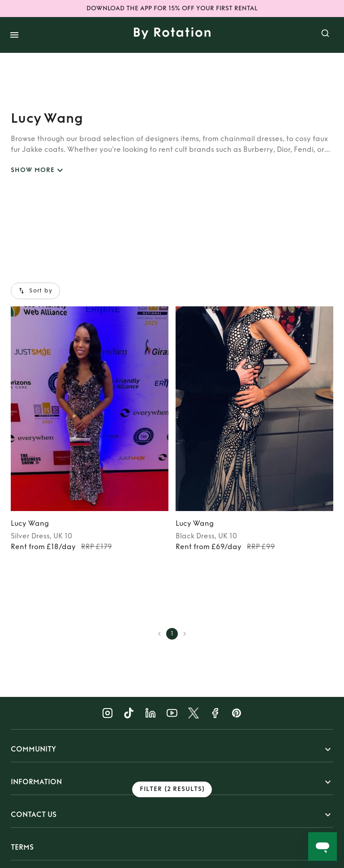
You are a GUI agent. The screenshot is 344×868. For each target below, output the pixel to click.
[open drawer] (14, 35)
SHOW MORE (38, 170)
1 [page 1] (172, 634)
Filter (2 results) (172, 789)
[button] (172, 749)
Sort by (35, 291)
